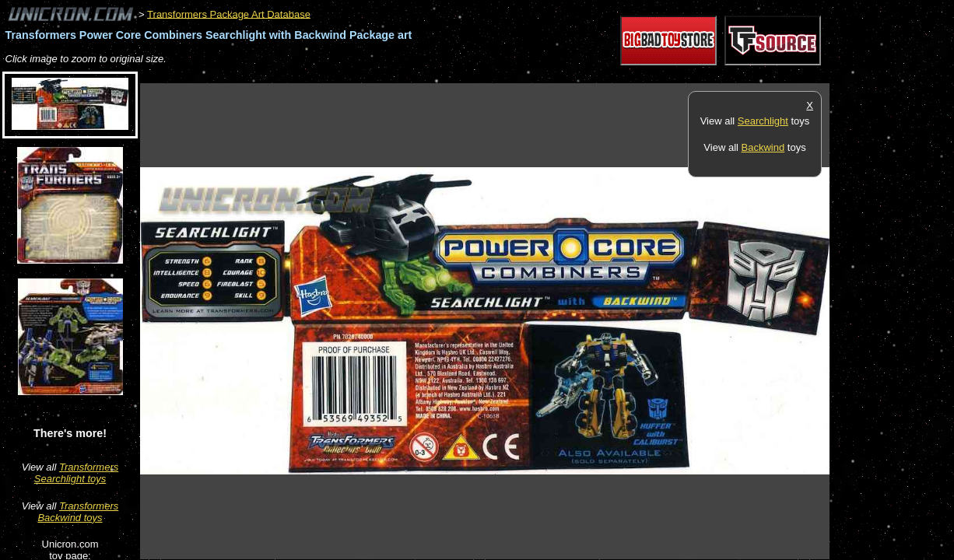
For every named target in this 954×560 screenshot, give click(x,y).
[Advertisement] (423, 75)
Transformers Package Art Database (229, 14)
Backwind (763, 147)
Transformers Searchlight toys (77, 473)
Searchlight (763, 121)
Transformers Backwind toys (78, 512)
